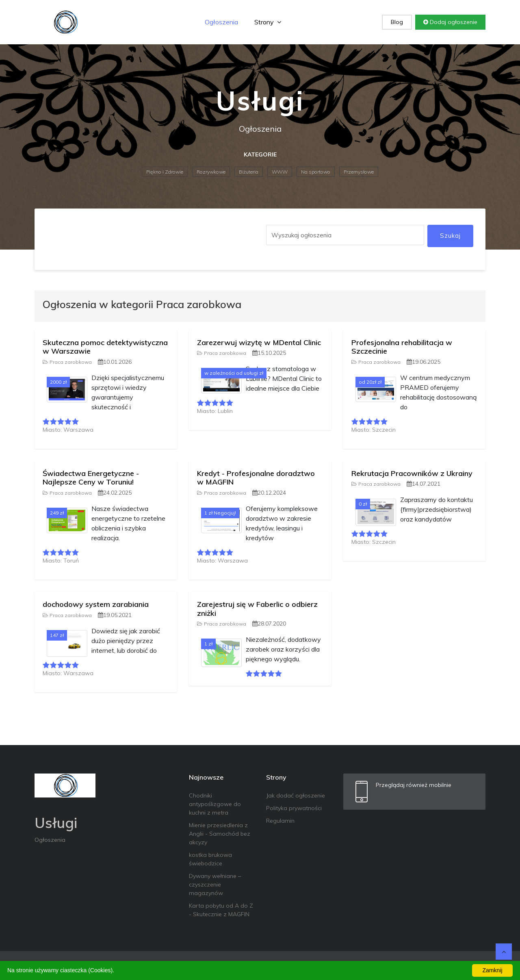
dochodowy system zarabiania (96, 604)
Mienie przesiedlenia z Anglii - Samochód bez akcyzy (220, 834)
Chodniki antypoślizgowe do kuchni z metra (215, 804)
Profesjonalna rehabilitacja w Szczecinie (402, 347)
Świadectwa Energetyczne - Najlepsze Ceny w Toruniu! (91, 478)
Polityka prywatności (294, 808)
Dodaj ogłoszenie (450, 22)
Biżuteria (249, 172)
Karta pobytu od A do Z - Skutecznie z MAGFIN (221, 910)
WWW (280, 172)
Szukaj (450, 236)
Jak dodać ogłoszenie (296, 795)
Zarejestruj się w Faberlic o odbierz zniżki (257, 609)
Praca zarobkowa (67, 362)
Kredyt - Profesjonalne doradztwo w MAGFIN (256, 478)
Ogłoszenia (221, 22)
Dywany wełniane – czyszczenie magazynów (215, 884)
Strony (268, 22)
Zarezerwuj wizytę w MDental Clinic (259, 342)
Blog (397, 22)
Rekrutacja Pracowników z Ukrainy (412, 473)
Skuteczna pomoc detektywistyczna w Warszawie (105, 347)
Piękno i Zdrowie (165, 172)
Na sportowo (316, 172)
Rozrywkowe (211, 172)
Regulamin (280, 821)
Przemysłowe (359, 172)
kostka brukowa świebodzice (210, 859)
